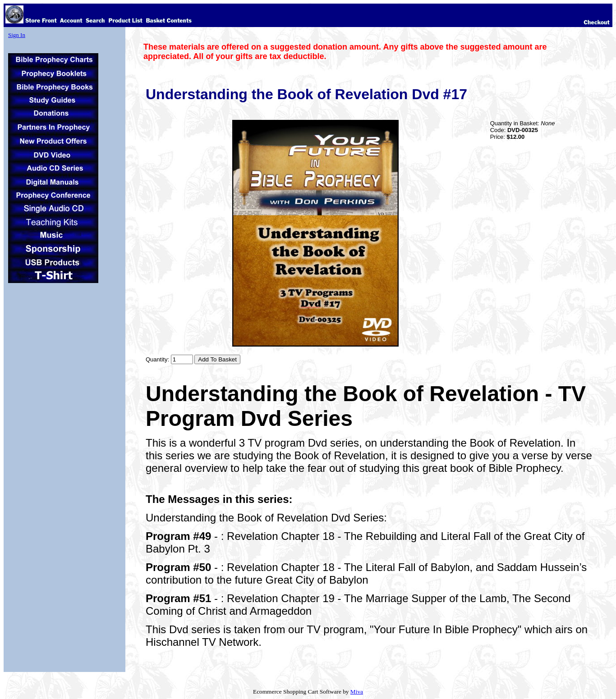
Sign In (17, 35)
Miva (357, 692)
